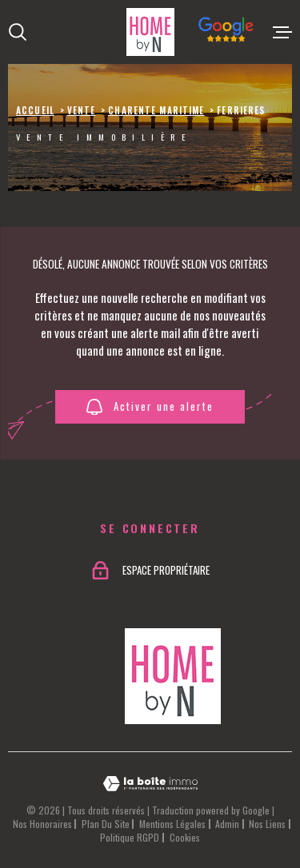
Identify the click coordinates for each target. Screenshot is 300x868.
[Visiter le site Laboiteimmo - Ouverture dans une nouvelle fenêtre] (150, 784)
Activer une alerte (150, 406)
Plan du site (106, 824)
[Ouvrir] (18, 32)
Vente (82, 110)
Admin (227, 824)
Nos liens (267, 824)
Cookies (185, 838)
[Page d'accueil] (150, 32)
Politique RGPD (130, 837)
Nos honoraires (42, 824)
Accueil (35, 110)
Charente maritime (156, 110)
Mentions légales (172, 824)
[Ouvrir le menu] (282, 32)
